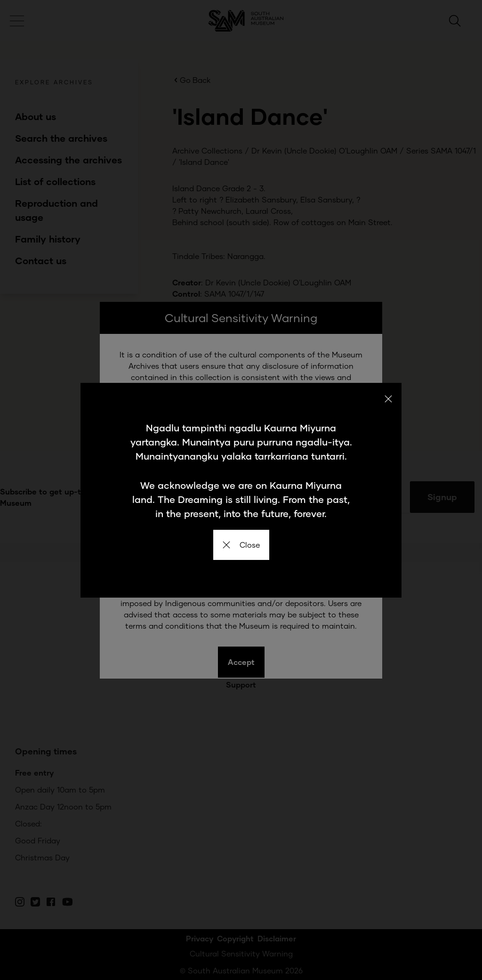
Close (241, 545)
